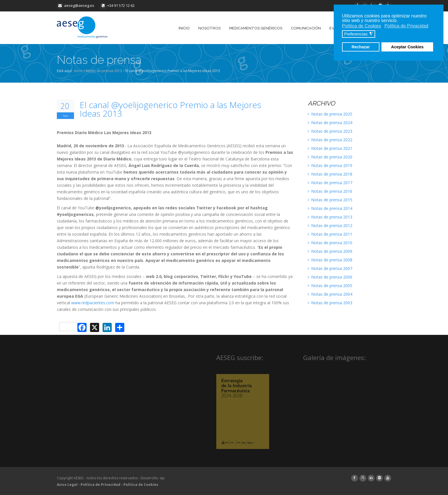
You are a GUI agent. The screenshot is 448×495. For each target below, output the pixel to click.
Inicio (78, 71)
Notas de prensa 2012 (330, 225)
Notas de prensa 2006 (330, 277)
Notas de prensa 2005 (330, 286)
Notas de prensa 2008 (330, 260)
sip (162, 478)
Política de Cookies (141, 485)
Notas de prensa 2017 (330, 183)
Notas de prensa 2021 (330, 148)
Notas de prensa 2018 (330, 174)
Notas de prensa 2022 (330, 140)
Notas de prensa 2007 (330, 268)
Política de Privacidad (100, 485)
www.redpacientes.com (93, 303)
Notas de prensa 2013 (104, 71)
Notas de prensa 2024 (330, 123)
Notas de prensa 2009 (330, 251)
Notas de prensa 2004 (330, 294)
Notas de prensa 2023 (330, 131)
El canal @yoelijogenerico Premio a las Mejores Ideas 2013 (170, 109)
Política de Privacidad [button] (406, 26)
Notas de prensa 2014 (330, 208)
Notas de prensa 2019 (330, 165)
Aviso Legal (67, 485)
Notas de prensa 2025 (330, 114)
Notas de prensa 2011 (330, 234)
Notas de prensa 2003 (330, 303)
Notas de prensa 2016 (330, 191)
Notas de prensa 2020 (330, 157)
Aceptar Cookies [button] (407, 47)
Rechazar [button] (361, 47)
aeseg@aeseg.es (76, 5)
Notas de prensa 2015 (330, 200)
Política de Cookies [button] (362, 26)
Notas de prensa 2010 (330, 243)
